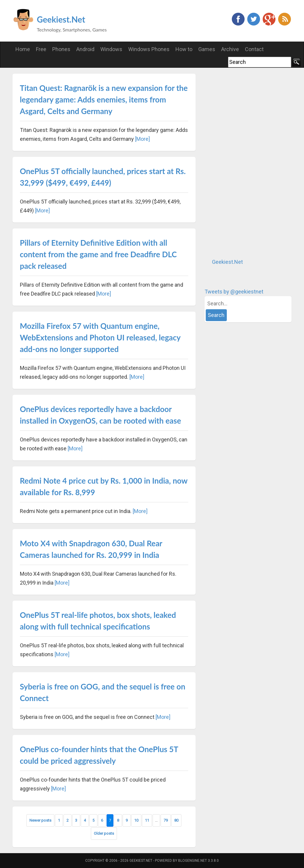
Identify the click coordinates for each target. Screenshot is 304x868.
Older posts (104, 833)
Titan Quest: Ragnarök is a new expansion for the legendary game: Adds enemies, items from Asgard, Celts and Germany (104, 100)
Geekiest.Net (61, 19)
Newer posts (40, 820)
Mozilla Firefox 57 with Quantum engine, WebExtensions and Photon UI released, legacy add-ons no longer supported (100, 337)
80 (176, 820)
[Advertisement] (249, 163)
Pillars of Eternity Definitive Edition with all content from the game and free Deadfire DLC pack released (98, 254)
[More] (142, 139)
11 (147, 820)
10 (136, 820)
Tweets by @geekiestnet (234, 292)
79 (166, 820)
